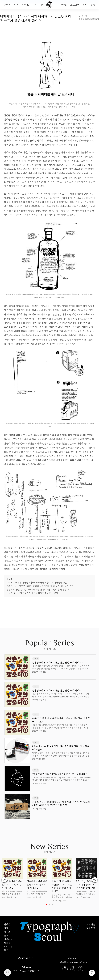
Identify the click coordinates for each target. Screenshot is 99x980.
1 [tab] (47, 905)
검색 (93, 5)
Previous (5, 880)
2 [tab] (49, 905)
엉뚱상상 (91, 928)
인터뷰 (7, 5)
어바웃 (63, 5)
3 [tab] (52, 905)
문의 (85, 5)
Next (94, 880)
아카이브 (45, 5)
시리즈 (25, 5)
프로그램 (75, 5)
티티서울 (91, 924)
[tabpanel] (12, 878)
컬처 (34, 5)
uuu (58, 603)
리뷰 (16, 5)
